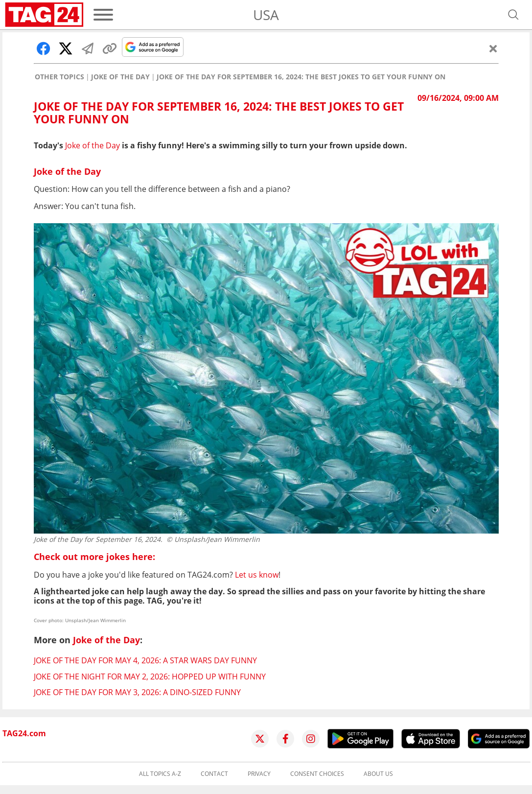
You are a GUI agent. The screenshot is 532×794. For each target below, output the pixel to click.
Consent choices (317, 774)
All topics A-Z (160, 774)
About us (378, 774)
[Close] (493, 48)
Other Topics (59, 77)
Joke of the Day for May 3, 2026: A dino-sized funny (137, 692)
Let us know (257, 575)
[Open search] (513, 15)
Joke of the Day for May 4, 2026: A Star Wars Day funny (145, 660)
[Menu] (103, 15)
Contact (214, 774)
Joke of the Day (120, 77)
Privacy (259, 774)
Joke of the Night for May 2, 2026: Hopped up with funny (150, 677)
